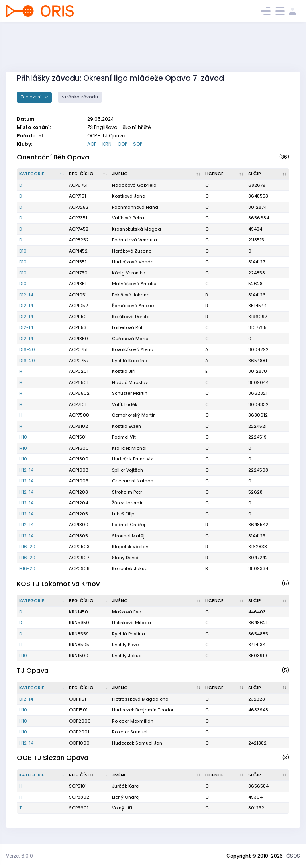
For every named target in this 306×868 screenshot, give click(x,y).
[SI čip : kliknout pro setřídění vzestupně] (268, 174)
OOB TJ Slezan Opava (53, 758)
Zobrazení (32, 97)
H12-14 (26, 470)
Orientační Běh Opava (53, 157)
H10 (23, 437)
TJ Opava (33, 671)
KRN (107, 144)
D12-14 (26, 295)
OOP (122, 144)
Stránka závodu (80, 97)
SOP (138, 144)
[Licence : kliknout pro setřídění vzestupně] (225, 174)
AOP (92, 144)
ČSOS (293, 856)
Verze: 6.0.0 (20, 856)
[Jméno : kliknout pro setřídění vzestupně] (157, 174)
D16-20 (27, 349)
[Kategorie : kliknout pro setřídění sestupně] (42, 174)
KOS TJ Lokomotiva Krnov (58, 584)
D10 (23, 251)
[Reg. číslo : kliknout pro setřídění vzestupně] (88, 174)
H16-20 (27, 547)
